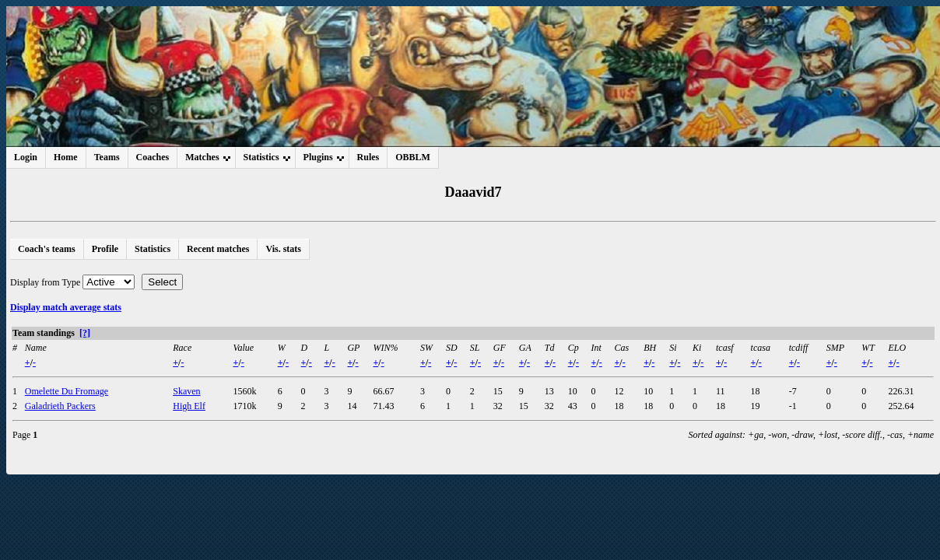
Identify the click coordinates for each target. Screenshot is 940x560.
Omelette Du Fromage (67, 391)
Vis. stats (283, 249)
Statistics (153, 249)
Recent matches (218, 249)
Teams (107, 157)
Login (26, 157)
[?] (85, 333)
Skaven (186, 391)
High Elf (189, 406)
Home (66, 157)
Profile (105, 249)
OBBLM (413, 157)
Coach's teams (47, 249)
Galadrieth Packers (60, 406)
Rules (368, 157)
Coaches (153, 157)
